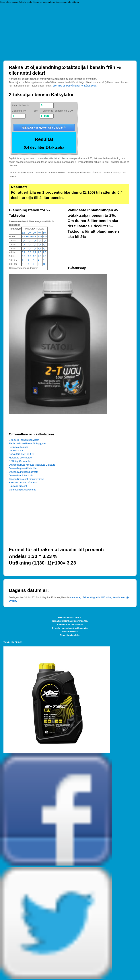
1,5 (44, 248)
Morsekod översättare (20, 458)
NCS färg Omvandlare (20, 461)
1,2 (40, 248)
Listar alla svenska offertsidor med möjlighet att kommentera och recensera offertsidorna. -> (42, 2)
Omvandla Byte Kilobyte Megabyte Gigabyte (32, 465)
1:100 (25, 237)
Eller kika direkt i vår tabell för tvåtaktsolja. (75, 86)
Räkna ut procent (18, 486)
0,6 (35, 244)
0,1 (23, 241)
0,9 (35, 248)
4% (40, 233)
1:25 (40, 237)
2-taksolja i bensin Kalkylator (24, 440)
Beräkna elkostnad (19, 447)
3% (35, 233)
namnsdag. (76, 597)
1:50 (30, 237)
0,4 (40, 241)
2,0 (44, 252)
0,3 (35, 241)
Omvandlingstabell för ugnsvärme (26, 479)
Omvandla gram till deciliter (23, 468)
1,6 (40, 252)
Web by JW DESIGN (13, 642)
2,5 (44, 256)
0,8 (40, 244)
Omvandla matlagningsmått (23, 472)
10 (44, 264)
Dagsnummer (16, 451)
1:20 (45, 237)
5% (45, 233)
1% (23, 233)
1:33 (35, 237)
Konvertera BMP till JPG (21, 454)
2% (30, 233)
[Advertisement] (70, 31)
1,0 (44, 244)
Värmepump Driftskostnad (22, 490)
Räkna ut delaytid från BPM (23, 483)
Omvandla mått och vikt (21, 475)
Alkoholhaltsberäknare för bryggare (27, 443)
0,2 (30, 241)
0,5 (44, 241)
